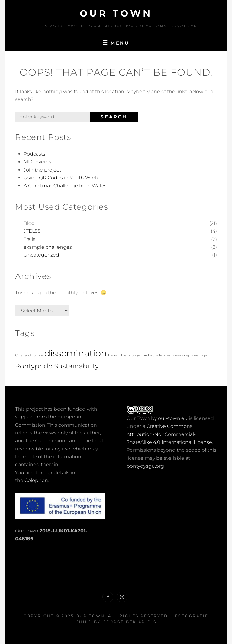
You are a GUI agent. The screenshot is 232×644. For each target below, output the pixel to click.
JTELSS (32, 231)
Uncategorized (41, 255)
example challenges (48, 247)
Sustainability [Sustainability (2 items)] (76, 366)
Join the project (42, 170)
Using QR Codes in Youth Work (61, 178)
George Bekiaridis (130, 622)
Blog (29, 223)
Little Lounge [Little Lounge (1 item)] (129, 355)
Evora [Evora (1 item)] (113, 355)
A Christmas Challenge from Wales (65, 186)
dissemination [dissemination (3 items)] (76, 353)
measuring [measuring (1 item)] (180, 355)
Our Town (116, 13)
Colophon (36, 480)
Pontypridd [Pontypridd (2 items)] (34, 366)
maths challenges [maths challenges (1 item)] (156, 355)
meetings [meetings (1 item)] (199, 355)
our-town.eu (173, 418)
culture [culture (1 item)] (37, 355)
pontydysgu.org (145, 466)
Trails (29, 239)
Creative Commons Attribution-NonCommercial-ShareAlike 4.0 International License (169, 434)
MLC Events (38, 162)
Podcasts (34, 154)
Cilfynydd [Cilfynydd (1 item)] (23, 355)
